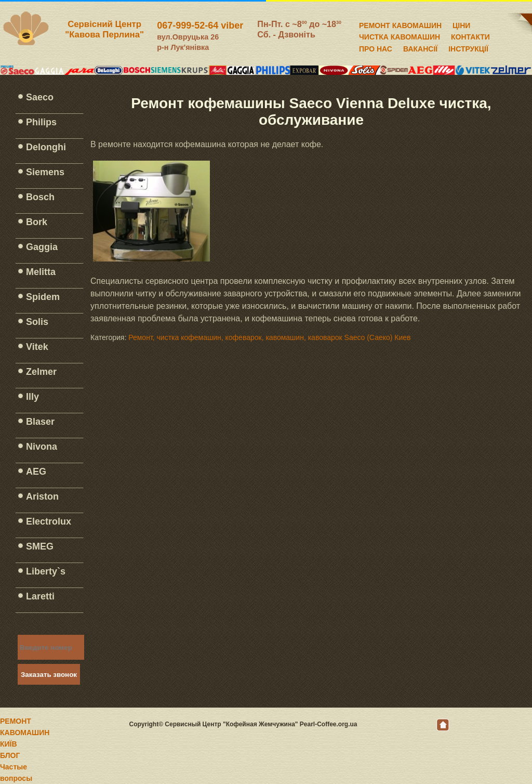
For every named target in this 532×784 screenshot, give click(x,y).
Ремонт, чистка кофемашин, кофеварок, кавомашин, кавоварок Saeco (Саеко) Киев (269, 337)
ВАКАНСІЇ (420, 47)
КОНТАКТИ (470, 35)
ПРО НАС (376, 47)
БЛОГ (10, 755)
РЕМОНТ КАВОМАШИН (400, 24)
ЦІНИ (461, 24)
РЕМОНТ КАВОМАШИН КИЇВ (25, 733)
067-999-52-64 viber (200, 25)
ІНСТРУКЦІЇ (468, 47)
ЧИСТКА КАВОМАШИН (400, 35)
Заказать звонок (49, 675)
